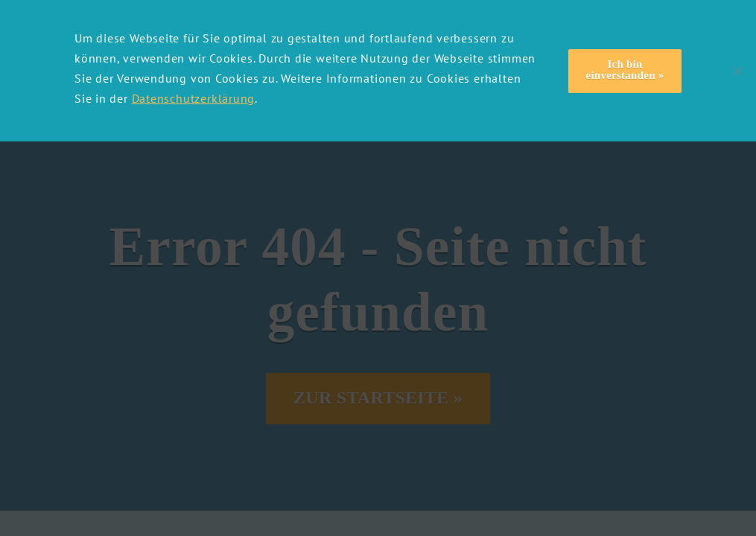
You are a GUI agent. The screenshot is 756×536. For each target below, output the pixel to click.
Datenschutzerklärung (194, 98)
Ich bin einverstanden (621, 70)
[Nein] (737, 71)
